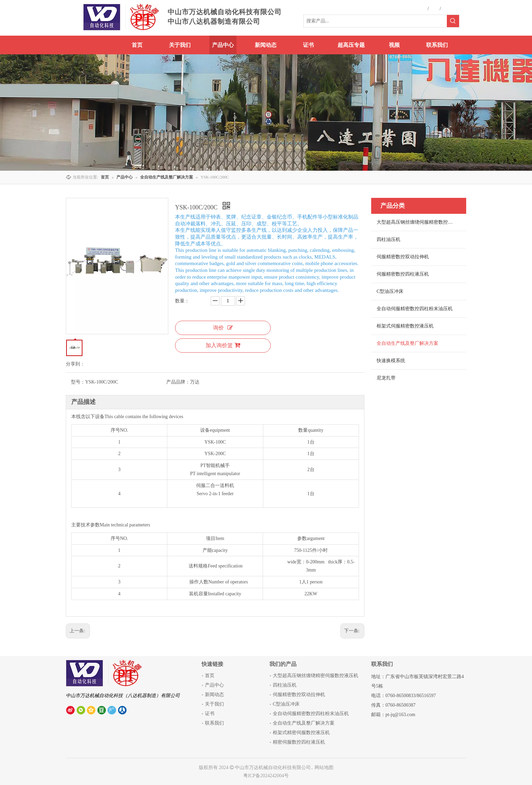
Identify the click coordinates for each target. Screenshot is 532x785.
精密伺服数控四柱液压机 (299, 742)
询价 (223, 328)
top (518, 756)
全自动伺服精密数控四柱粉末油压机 (415, 309)
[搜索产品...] (375, 21)
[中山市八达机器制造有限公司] (105, 673)
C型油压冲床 (390, 291)
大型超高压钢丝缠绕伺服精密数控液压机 (419, 222)
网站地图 (324, 768)
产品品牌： (178, 382)
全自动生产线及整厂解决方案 (407, 343)
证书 (210, 714)
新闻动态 (214, 695)
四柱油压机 (388, 239)
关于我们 (214, 704)
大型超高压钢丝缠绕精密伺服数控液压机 (316, 676)
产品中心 (214, 685)
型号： (78, 382)
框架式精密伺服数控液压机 (301, 733)
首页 (210, 676)
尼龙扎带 (386, 378)
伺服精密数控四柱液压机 (403, 274)
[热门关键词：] (453, 21)
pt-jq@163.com (400, 715)
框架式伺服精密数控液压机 (405, 326)
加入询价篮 (223, 345)
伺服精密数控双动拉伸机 (403, 257)
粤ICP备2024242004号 (266, 776)
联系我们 (214, 723)
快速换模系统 (391, 361)
